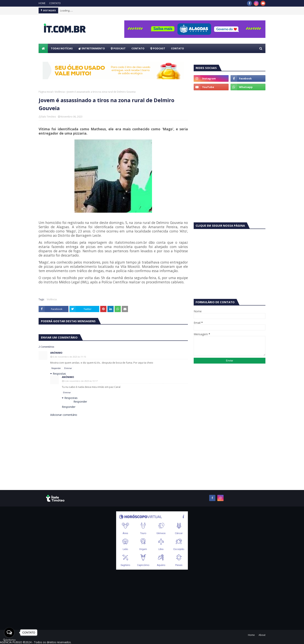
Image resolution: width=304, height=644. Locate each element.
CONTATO (55, 3)
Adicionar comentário (64, 415)
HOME (42, 3)
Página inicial (46, 92)
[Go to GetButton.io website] (9, 640)
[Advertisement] (230, 123)
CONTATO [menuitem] (138, 48)
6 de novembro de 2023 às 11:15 (69, 357)
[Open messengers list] (9, 633)
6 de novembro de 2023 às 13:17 (81, 381)
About (262, 635)
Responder (56, 368)
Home (251, 635)
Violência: (60, 92)
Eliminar (68, 368)
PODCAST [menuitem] (118, 48)
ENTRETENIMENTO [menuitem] (92, 48)
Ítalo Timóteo (49, 117)
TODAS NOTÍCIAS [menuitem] (62, 48)
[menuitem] (43, 48)
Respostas (59, 374)
